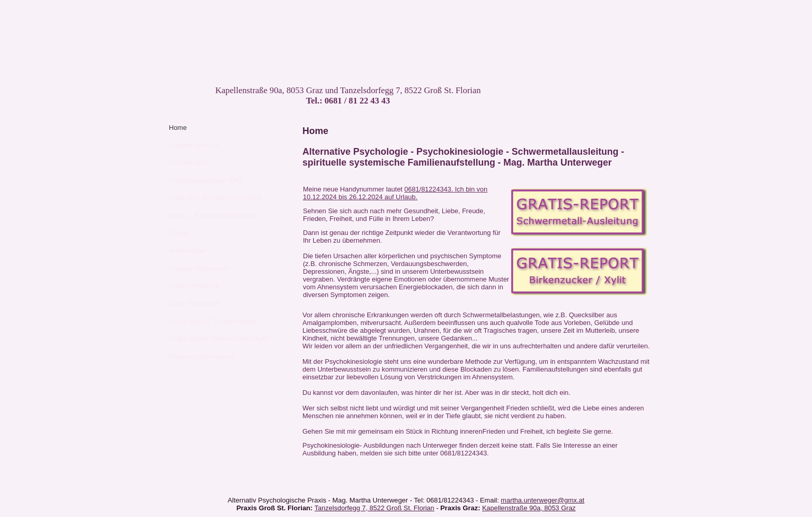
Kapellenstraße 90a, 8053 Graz (529, 508)
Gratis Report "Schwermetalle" (214, 321)
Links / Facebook (194, 304)
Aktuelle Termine (194, 145)
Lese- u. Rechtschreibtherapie (214, 216)
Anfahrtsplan (188, 251)
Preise (178, 233)
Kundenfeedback (194, 286)
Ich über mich (189, 163)
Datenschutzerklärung (201, 356)
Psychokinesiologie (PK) (205, 180)
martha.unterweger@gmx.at (542, 500)
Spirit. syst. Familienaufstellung (215, 198)
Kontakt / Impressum (200, 268)
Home (178, 128)
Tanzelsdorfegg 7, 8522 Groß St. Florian (374, 508)
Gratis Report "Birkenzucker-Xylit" (219, 339)
